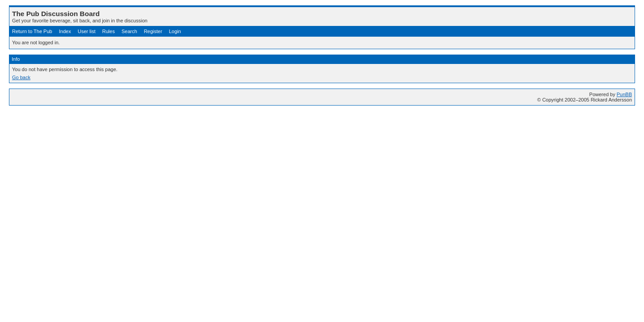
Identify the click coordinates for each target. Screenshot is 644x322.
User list (87, 31)
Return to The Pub (32, 31)
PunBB (624, 94)
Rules (109, 31)
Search (129, 31)
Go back (21, 77)
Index (65, 31)
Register (153, 31)
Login (175, 31)
